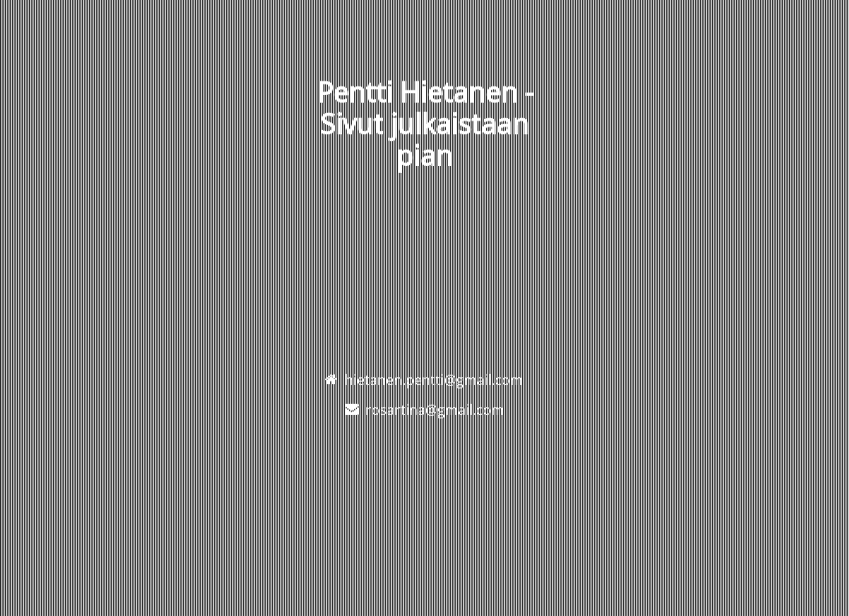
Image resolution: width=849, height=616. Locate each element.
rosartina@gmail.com (435, 410)
